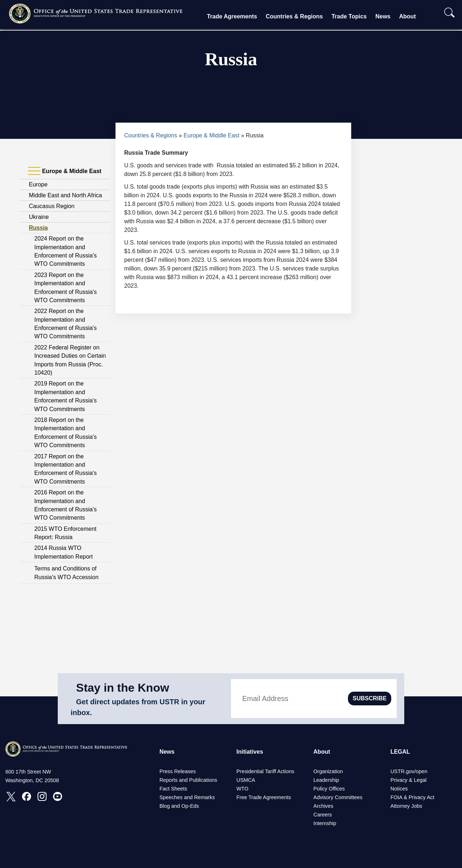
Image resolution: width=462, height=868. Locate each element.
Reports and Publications (188, 780)
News (383, 16)
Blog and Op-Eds (179, 806)
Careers (322, 815)
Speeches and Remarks (187, 797)
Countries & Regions (294, 16)
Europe (38, 184)
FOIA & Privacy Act (413, 797)
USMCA (246, 780)
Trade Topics (349, 16)
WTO (242, 789)
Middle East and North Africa (66, 195)
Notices (399, 789)
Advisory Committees (338, 797)
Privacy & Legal (409, 780)
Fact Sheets (173, 789)
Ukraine (39, 217)
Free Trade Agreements (264, 797)
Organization (328, 771)
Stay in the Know (123, 688)
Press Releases (178, 771)
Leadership (326, 780)
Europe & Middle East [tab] (65, 171)
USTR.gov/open (409, 771)
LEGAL (400, 752)
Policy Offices (329, 789)
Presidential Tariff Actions (265, 771)
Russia (38, 228)
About (407, 16)
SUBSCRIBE (370, 698)
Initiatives (250, 752)
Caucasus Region (52, 206)
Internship (325, 823)
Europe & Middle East (212, 135)
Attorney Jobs (406, 806)
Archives (323, 806)
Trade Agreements (232, 16)
